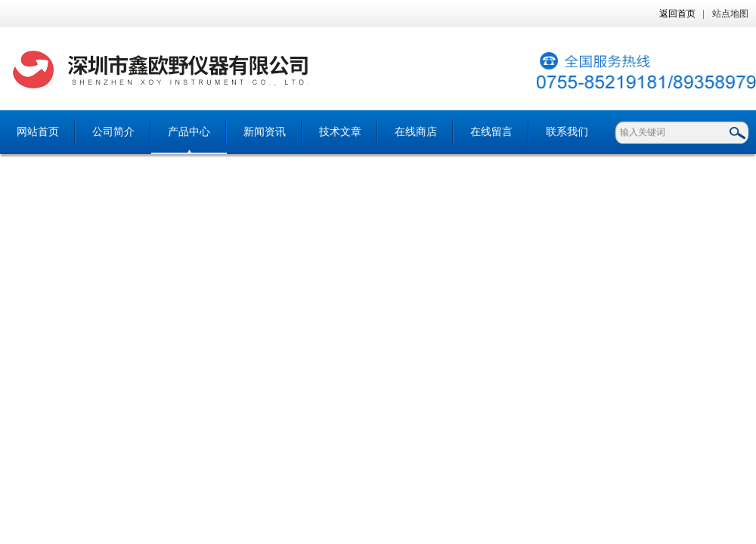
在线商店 (416, 132)
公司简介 (113, 132)
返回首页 (677, 14)
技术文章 (340, 132)
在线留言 (491, 132)
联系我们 (567, 132)
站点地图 (730, 14)
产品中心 (189, 132)
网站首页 (38, 132)
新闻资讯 (265, 132)
